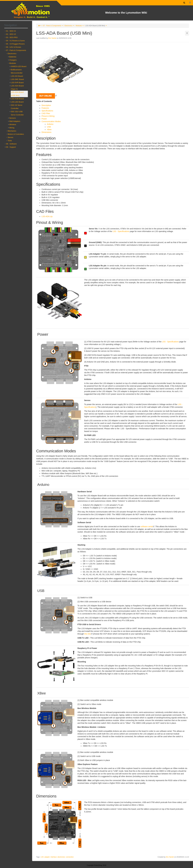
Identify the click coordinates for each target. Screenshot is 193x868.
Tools (10, 141)
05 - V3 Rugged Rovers (15, 44)
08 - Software (11, 144)
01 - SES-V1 (11, 31)
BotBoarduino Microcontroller (17, 71)
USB (49, 127)
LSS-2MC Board (17, 79)
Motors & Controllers (16, 134)
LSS (42, 857)
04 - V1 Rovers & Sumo (15, 41)
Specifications (47, 111)
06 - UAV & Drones (14, 47)
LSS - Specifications (121, 231)
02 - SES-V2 (11, 34)
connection (70, 857)
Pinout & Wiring (48, 116)
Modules (79, 26)
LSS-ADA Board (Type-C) (17, 87)
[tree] (16, 89)
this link (87, 634)
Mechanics (12, 131)
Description (46, 105)
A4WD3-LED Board (19, 66)
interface (54, 857)
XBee (49, 130)
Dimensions (46, 132)
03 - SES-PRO (12, 37)
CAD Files (46, 113)
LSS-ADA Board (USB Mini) (95, 26)
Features (45, 108)
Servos (10, 137)
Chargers (13, 60)
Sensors (13, 118)
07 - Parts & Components (52, 26)
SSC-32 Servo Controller (17, 107)
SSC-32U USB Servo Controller (17, 113)
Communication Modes (51, 121)
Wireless (13, 124)
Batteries (13, 57)
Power (44, 119)
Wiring (12, 128)
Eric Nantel (52, 38)
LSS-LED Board (17, 102)
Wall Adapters (15, 121)
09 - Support (11, 147)
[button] (187, 33)
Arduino (50, 124)
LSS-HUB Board (17, 99)
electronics (61, 857)
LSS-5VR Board (17, 83)
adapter (47, 857)
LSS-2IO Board (17, 76)
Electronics (68, 26)
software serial (147, 526)
